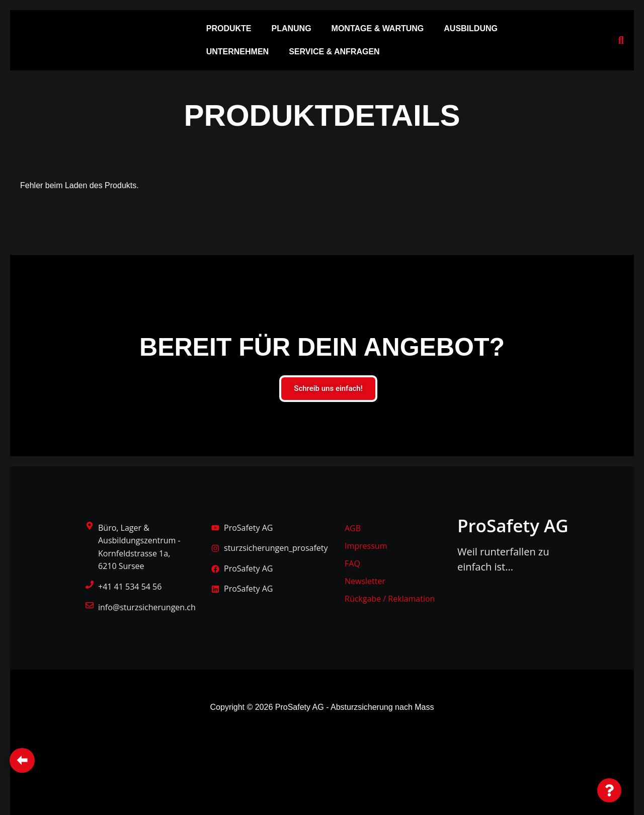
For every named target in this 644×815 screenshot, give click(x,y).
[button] (231, 29)
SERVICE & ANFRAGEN (334, 52)
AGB (353, 528)
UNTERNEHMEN (237, 52)
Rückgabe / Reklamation (390, 599)
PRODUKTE (229, 28)
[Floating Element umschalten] (609, 790)
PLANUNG (291, 28)
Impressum (366, 546)
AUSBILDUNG (471, 28)
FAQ (352, 563)
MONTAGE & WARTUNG (378, 28)
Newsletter (365, 581)
